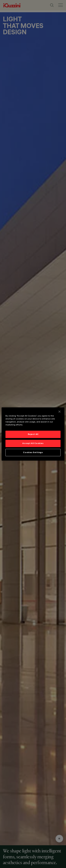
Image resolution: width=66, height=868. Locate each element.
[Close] (59, 412)
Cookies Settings (33, 452)
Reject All (33, 434)
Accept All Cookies (33, 443)
